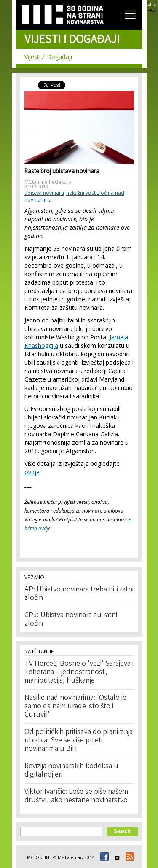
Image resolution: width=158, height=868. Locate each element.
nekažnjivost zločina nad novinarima (74, 196)
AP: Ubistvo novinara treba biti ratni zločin (79, 594)
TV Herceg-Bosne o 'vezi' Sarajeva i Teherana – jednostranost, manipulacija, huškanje (79, 672)
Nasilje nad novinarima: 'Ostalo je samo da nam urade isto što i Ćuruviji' (75, 707)
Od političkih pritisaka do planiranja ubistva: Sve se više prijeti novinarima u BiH (79, 741)
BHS (152, 4)
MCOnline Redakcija (48, 182)
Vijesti (32, 57)
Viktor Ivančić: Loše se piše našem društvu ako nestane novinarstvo (76, 796)
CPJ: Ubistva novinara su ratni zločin (71, 620)
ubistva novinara (44, 193)
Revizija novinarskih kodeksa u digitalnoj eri (71, 771)
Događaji (59, 57)
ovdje (32, 472)
